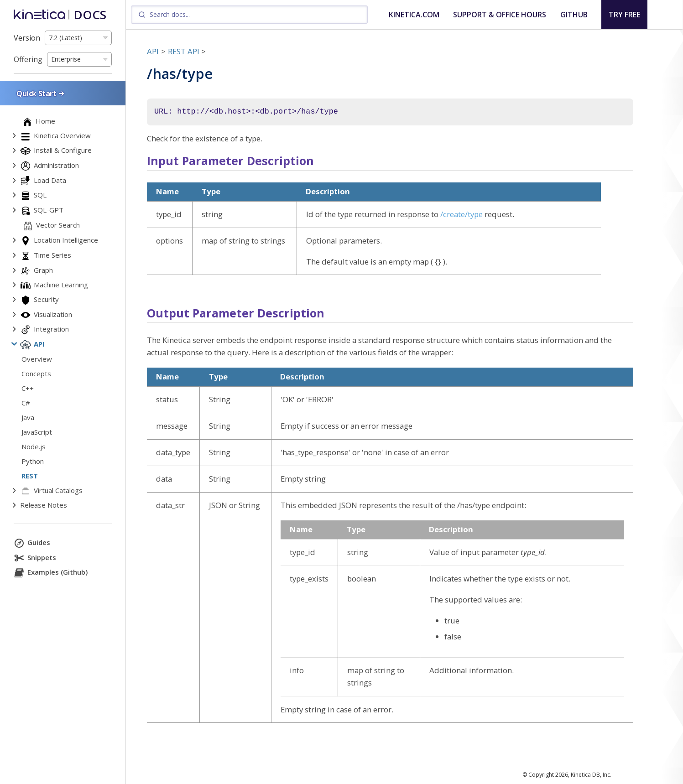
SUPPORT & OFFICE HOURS (500, 15)
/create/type (461, 214)
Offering (28, 59)
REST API (184, 51)
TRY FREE (624, 15)
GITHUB (574, 15)
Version (27, 38)
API (153, 51)
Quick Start (41, 93)
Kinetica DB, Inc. (591, 775)
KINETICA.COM (414, 15)
